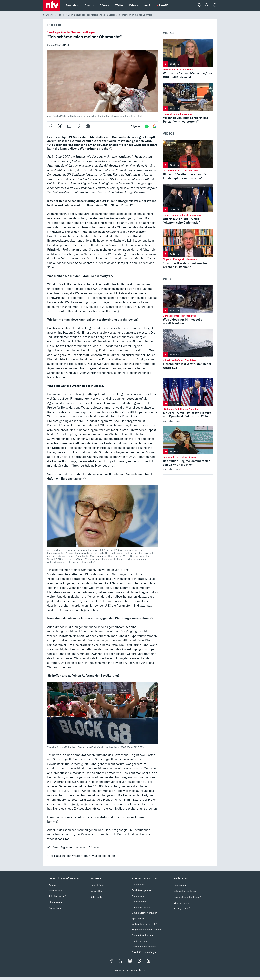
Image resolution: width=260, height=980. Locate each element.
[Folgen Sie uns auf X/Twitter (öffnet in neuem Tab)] (121, 961)
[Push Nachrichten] (215, 5)
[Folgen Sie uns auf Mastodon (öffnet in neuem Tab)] (139, 961)
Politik (61, 15)
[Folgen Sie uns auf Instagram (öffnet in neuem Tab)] (130, 961)
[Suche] (207, 5)
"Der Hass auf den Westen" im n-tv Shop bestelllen (81, 856)
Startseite (48, 15)
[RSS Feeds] (149, 961)
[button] (102, 84)
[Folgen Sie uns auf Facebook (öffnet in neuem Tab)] (111, 961)
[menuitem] (78, 5)
